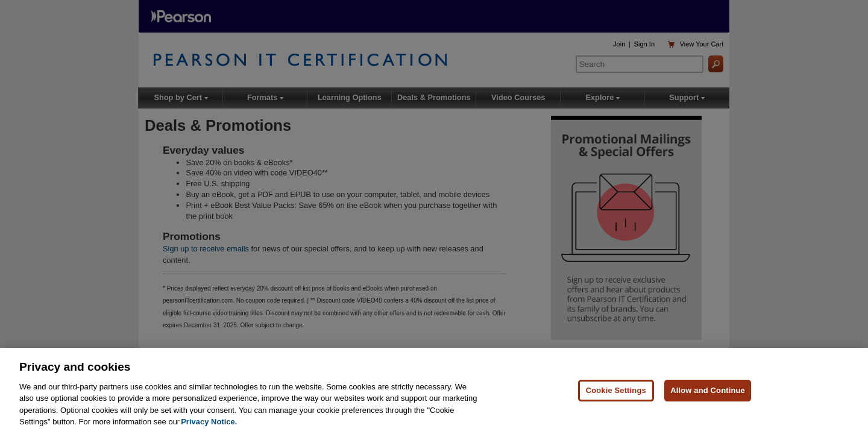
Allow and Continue (708, 390)
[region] (434, 391)
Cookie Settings (616, 390)
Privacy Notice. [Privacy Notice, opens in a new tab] (209, 422)
